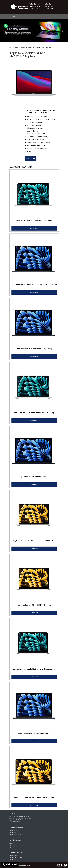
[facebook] (62, 865)
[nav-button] (14, 17)
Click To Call (10, 864)
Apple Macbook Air (15, 834)
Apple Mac (13, 843)
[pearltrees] (65, 865)
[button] (5, 31)
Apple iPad (13, 859)
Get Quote (31, 158)
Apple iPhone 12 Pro (16, 857)
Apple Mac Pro (14, 845)
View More (34, 228)
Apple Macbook (14, 831)
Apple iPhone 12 (14, 856)
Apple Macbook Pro (16, 832)
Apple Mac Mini (14, 847)
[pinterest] (59, 865)
